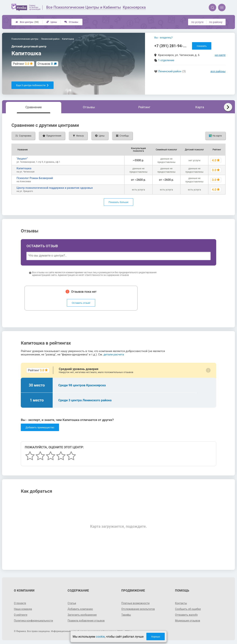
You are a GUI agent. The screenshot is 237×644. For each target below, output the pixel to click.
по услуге (197, 22)
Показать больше (118, 202)
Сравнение (34, 107)
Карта (200, 107)
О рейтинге (21, 615)
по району (216, 22)
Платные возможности (136, 603)
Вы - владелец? (163, 38)
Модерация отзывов (188, 621)
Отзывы (71, 22)
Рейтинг (144, 107)
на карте (220, 55)
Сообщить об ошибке (188, 609)
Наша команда (23, 609)
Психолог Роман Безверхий (35, 178)
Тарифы (126, 615)
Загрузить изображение (82, 615)
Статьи (72, 603)
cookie (100, 637)
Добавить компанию (80, 609)
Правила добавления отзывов (86, 621)
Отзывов (45, 64)
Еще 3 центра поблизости (33, 85)
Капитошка (24, 168)
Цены (52, 22)
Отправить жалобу (187, 615)
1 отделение (166, 60)
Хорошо (156, 637)
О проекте (20, 603)
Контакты (181, 603)
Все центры (27, 22)
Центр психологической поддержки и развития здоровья (55, 188)
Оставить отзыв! (81, 303)
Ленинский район (170, 71)
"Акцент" (22, 159)
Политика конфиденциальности (34, 621)
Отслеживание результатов (138, 609)
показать (202, 46)
